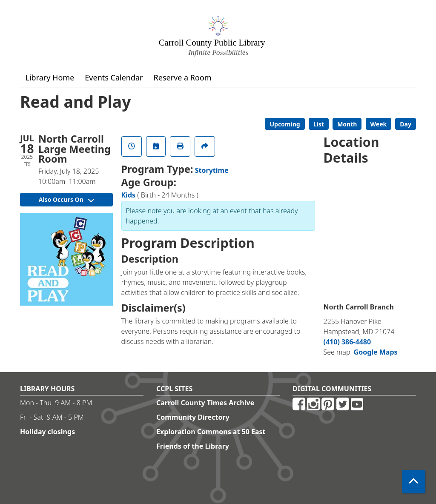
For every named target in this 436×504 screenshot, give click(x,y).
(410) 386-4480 (347, 342)
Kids (129, 195)
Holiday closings (47, 432)
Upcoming (285, 124)
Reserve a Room (183, 77)
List (319, 124)
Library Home (50, 77)
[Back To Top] (414, 482)
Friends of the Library (193, 446)
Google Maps (376, 352)
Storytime (212, 170)
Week (379, 124)
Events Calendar (114, 77)
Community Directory (193, 417)
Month (347, 124)
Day (406, 124)
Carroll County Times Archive (205, 403)
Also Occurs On (66, 199)
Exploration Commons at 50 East (211, 432)
